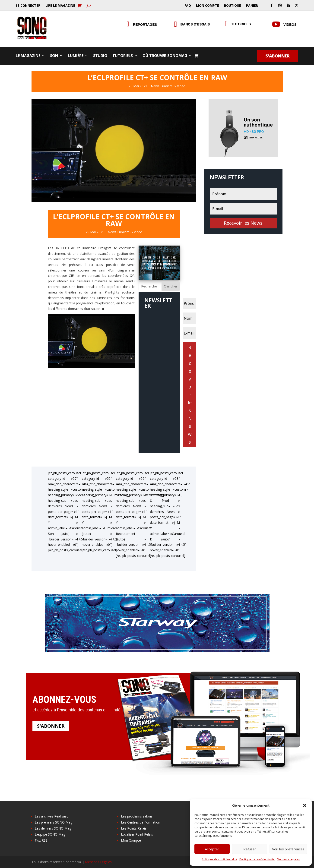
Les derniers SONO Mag (53, 828)
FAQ (188, 6)
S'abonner (278, 56)
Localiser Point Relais (137, 834)
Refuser (250, 849)
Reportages (145, 24)
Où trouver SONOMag (165, 56)
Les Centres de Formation (141, 822)
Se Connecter (28, 6)
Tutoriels (241, 24)
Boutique (233, 6)
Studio (100, 56)
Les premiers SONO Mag (54, 822)
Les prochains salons (137, 816)
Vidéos (290, 24)
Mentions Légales (288, 859)
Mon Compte (208, 6)
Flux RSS (41, 840)
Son (54, 56)
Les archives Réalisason (53, 816)
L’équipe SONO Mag (50, 834)
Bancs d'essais (195, 24)
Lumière (76, 56)
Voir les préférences (288, 849)
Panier (252, 6)
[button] (305, 805)
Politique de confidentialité (219, 859)
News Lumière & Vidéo (168, 86)
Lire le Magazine (60, 6)
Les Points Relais (134, 828)
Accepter (212, 849)
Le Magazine (28, 56)
